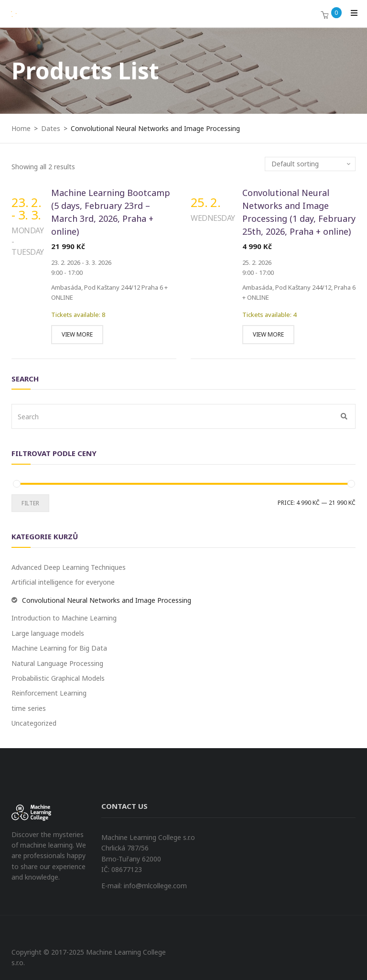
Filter (30, 503)
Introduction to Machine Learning (64, 618)
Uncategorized (34, 723)
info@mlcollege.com (155, 886)
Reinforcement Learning (49, 693)
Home (21, 128)
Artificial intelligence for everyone (63, 582)
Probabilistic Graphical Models (58, 678)
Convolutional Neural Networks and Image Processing (107, 600)
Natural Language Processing (57, 663)
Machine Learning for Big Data (59, 648)
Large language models (48, 633)
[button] (324, 16)
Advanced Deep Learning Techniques (69, 567)
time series (29, 708)
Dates (51, 128)
